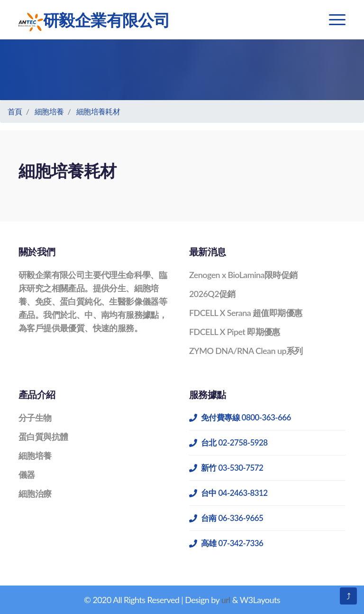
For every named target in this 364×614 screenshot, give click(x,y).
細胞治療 (35, 493)
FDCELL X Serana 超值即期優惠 (246, 313)
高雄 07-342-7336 (226, 543)
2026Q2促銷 (212, 294)
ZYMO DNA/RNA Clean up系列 (246, 351)
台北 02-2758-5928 (228, 442)
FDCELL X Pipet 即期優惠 (235, 332)
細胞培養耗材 (98, 111)
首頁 (15, 111)
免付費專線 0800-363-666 (240, 417)
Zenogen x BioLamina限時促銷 (243, 275)
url (226, 600)
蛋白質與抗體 (43, 437)
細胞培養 (49, 111)
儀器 (27, 474)
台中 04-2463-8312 (228, 493)
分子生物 (35, 418)
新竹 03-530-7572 (226, 468)
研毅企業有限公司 (94, 21)
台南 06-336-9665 (226, 518)
